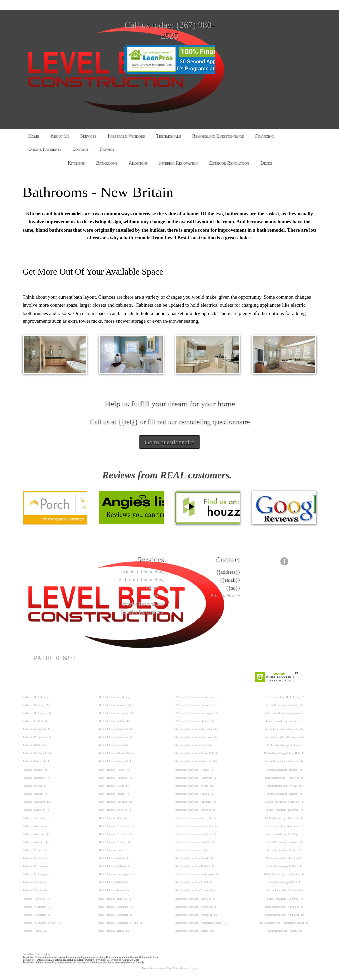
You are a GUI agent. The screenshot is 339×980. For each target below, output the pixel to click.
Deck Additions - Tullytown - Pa (115, 899)
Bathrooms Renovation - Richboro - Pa (195, 866)
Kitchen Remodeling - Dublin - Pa (284, 745)
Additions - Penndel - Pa (35, 850)
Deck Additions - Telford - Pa (114, 883)
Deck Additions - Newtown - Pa (115, 842)
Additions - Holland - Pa (35, 770)
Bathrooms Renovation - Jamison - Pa (194, 794)
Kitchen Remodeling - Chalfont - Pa (284, 721)
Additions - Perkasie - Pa (35, 858)
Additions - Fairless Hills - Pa (37, 754)
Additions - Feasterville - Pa (37, 762)
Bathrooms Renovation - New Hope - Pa (196, 834)
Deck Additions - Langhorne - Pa (115, 802)
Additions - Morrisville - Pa (36, 818)
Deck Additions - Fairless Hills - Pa (117, 754)
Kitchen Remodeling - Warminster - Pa (284, 915)
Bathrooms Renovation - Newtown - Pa (195, 842)
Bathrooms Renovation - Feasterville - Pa (196, 762)
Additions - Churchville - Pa (37, 729)
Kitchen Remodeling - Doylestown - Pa (284, 737)
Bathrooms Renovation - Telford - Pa (194, 883)
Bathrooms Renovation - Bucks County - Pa (197, 697)
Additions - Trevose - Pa (35, 891)
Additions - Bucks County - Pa (38, 697)
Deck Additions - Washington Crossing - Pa (121, 923)
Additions (154, 588)
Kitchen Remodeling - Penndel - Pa (284, 850)
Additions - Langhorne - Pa (36, 802)
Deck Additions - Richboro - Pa (115, 866)
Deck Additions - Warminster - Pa (116, 915)
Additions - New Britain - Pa (37, 826)
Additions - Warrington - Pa (36, 907)
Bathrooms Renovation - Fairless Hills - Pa (197, 754)
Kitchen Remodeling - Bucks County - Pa (284, 697)
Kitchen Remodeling (143, 572)
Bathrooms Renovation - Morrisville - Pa (196, 818)
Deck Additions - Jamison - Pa (114, 794)
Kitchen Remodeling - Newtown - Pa (284, 842)
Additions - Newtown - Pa (36, 842)
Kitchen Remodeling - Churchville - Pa (284, 729)
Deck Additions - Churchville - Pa (116, 729)
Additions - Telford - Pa (34, 883)
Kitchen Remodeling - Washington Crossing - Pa (284, 923)
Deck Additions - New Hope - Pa (115, 834)
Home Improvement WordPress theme (165, 968)
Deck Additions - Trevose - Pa (114, 891)
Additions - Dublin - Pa (34, 745)
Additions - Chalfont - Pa (35, 721)
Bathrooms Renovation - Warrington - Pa (196, 907)
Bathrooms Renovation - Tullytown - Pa (195, 899)
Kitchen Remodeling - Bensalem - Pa (284, 705)
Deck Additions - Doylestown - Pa (116, 737)
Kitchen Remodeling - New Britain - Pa (284, 826)
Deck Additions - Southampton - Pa (117, 874)
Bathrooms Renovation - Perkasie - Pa (194, 858)
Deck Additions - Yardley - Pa (114, 931)
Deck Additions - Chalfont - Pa (114, 721)
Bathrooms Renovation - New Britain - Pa (196, 826)
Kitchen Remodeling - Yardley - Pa (284, 931)
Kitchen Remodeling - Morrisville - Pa (284, 818)
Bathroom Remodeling (141, 580)
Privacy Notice (225, 596)
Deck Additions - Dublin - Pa (114, 745)
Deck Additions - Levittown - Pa (115, 810)
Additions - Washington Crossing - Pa (41, 923)
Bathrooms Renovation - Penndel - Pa (194, 850)
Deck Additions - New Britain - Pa (116, 826)
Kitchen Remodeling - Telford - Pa (284, 883)
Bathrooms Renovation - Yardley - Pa (194, 931)
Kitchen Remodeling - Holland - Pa (284, 770)
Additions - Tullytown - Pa (36, 899)
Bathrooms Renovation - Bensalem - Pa (195, 705)
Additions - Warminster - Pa (36, 915)
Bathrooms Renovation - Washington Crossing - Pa (201, 923)
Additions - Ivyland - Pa (35, 786)
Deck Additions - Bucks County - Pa (117, 697)
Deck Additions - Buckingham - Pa (116, 713)
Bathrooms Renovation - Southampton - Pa (197, 874)
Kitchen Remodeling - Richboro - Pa (284, 866)
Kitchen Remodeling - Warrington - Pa (284, 907)
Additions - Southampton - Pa (37, 874)
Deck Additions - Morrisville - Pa (116, 818)
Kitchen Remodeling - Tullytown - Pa (284, 899)
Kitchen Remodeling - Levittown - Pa (284, 810)
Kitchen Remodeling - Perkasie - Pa (284, 858)
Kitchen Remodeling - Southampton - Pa (284, 874)
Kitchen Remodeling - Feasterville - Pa (284, 762)
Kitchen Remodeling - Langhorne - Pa (284, 802)
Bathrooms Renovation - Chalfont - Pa (195, 721)
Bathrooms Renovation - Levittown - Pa (195, 810)
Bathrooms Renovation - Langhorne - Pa (196, 802)
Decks (158, 596)
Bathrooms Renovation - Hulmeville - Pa (196, 778)
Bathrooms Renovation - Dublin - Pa (194, 745)
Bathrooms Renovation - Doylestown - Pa (196, 737)
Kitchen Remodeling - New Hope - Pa (284, 834)
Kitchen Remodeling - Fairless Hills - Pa (284, 754)
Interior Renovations (143, 604)
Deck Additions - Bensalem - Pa (115, 705)
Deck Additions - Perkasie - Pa (114, 858)
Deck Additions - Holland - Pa (114, 770)
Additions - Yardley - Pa (35, 931)
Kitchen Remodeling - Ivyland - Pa (284, 786)
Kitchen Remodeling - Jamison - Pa (284, 794)
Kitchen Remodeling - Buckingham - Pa (284, 713)
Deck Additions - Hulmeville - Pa (116, 778)
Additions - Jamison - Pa (35, 794)
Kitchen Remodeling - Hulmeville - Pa (284, 778)
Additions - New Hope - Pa (36, 834)
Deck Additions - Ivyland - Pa (114, 786)
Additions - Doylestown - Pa (37, 737)
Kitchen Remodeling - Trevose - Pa (284, 891)
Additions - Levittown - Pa (36, 810)
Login (193, 968)
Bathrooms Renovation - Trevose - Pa (194, 891)
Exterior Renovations (142, 612)
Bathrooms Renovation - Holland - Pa (194, 770)
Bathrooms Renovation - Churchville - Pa (196, 729)
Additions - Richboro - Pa (35, 866)
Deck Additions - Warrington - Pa (116, 907)
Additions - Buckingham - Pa (37, 713)
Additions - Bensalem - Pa (36, 705)
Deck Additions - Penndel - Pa (114, 850)
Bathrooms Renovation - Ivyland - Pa (194, 786)
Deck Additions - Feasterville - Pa (116, 762)
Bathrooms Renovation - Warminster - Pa (196, 915)
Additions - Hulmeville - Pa (36, 778)
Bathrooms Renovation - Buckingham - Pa (197, 713)
